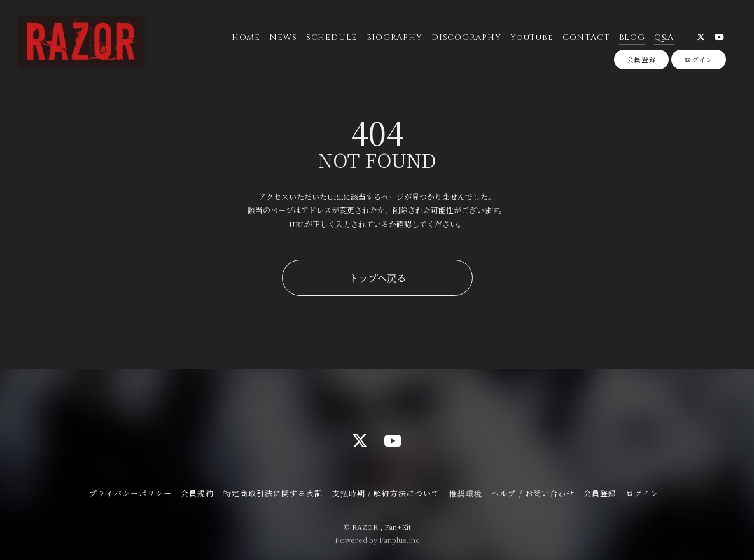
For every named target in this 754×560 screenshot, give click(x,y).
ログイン (699, 59)
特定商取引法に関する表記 (273, 493)
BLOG (632, 38)
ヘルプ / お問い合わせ (533, 493)
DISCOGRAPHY (466, 38)
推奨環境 (466, 493)
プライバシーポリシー (130, 493)
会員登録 (642, 59)
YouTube (532, 38)
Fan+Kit (398, 527)
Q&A (664, 38)
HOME (246, 38)
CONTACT (586, 38)
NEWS (283, 38)
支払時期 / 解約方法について (386, 493)
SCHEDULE (332, 38)
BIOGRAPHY (394, 38)
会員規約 (197, 493)
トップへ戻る (377, 277)
